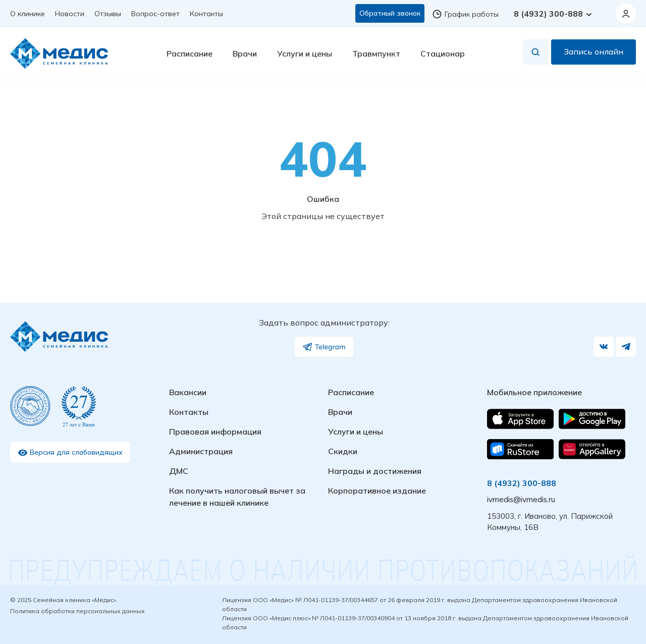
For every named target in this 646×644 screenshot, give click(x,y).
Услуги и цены (305, 56)
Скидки (343, 451)
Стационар (443, 56)
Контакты (206, 14)
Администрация (201, 451)
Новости (70, 14)
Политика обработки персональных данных (77, 611)
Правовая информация (215, 432)
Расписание (190, 56)
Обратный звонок (390, 13)
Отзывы (108, 14)
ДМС (179, 471)
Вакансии (188, 392)
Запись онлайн (594, 55)
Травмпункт (376, 56)
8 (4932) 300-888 (553, 14)
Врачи (245, 56)
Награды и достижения (375, 471)
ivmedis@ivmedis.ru (521, 499)
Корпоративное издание (377, 491)
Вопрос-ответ (155, 14)
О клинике (28, 14)
